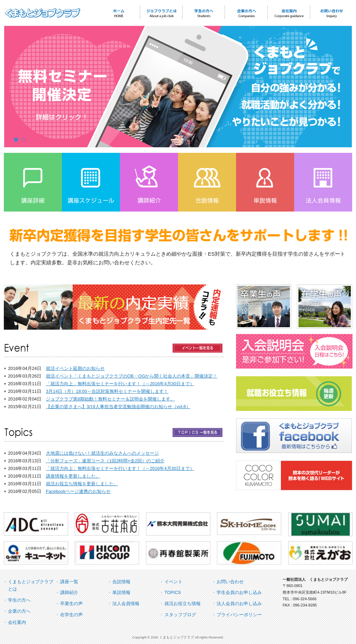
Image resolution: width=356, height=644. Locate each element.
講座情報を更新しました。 (73, 476)
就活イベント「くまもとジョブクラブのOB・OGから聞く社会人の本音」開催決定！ (132, 376)
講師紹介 (69, 592)
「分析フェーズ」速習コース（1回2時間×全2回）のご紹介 (105, 461)
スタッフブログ (180, 615)
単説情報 (121, 592)
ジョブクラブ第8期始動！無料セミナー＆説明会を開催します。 (110, 399)
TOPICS (173, 592)
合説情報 (121, 582)
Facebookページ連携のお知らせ (78, 491)
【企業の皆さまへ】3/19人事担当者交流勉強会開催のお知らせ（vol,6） (118, 407)
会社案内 (17, 622)
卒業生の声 (71, 604)
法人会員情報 (126, 604)
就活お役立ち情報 (183, 604)
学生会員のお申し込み (239, 592)
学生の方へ (19, 600)
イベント (173, 582)
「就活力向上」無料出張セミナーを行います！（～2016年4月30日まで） (120, 384)
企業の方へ (19, 611)
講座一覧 (69, 582)
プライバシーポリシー (239, 615)
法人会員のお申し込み (239, 604)
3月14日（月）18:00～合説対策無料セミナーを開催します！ (107, 391)
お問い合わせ (230, 582)
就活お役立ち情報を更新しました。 (82, 484)
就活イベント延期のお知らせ (75, 368)
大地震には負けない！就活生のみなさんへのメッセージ (102, 453)
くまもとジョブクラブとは (31, 585)
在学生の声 (71, 615)
